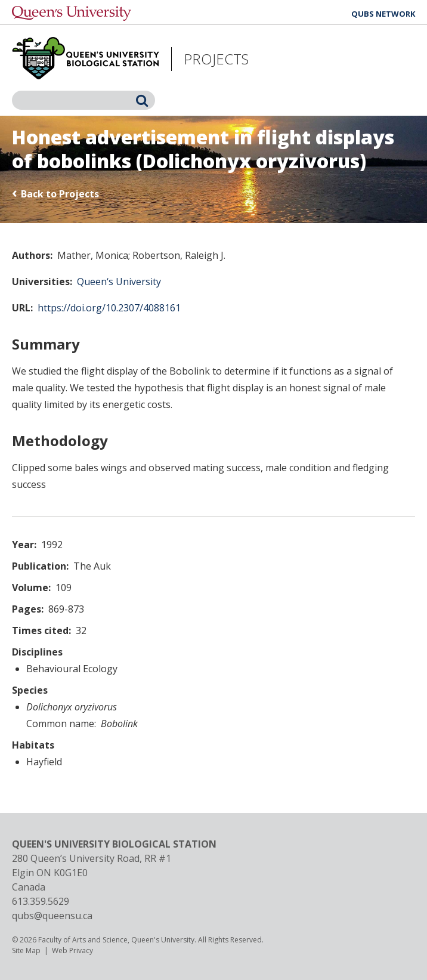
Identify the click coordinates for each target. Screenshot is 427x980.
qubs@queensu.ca (52, 916)
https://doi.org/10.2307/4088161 (109, 308)
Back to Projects (60, 194)
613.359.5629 (41, 901)
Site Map (26, 950)
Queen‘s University (119, 282)
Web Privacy (72, 950)
